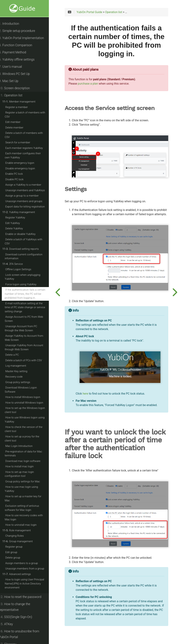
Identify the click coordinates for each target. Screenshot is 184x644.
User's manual (14, 67)
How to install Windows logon (27, 397)
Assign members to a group (26, 563)
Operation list (15, 95)
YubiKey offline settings (21, 59)
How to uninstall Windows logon (28, 403)
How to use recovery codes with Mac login (28, 517)
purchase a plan (94, 84)
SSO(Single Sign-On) (19, 617)
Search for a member (22, 142)
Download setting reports (25, 249)
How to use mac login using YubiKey (25, 489)
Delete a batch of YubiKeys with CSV (27, 241)
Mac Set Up (13, 81)
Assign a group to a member (26, 196)
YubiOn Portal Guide (96, 13)
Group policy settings (22, 382)
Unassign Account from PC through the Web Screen (30, 328)
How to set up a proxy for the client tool (29, 439)
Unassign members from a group (29, 569)
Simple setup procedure (21, 31)
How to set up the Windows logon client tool (29, 410)
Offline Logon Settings (22, 269)
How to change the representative (19, 607)
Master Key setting (20, 371)
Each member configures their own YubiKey (29, 155)
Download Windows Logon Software (25, 390)
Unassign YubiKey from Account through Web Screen (28, 347)
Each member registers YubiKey (28, 148)
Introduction (13, 24)
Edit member (17, 122)
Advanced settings (20, 574)
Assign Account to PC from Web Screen (28, 319)
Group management (21, 541)
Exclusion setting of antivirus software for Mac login (26, 508)
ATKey (10, 624)
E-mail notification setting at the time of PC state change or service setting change (29, 307)
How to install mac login (23, 466)
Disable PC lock (18, 179)
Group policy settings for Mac (27, 481)
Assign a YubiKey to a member (27, 185)
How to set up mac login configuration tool (23, 474)
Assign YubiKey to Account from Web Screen (28, 338)
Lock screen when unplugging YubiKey (26, 277)
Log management (20, 366)
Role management (20, 530)
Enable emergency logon (24, 163)
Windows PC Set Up (18, 74)
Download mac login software (27, 461)
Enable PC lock (18, 174)
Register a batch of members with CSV (29, 115)
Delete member (18, 128)
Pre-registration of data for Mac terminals (27, 454)
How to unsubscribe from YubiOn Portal (23, 634)
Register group (18, 547)
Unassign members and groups (28, 201)
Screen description (18, 88)
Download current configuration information (27, 257)
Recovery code (18, 377)
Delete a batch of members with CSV (28, 135)
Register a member (20, 107)
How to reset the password (24, 597)
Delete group (17, 558)
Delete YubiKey (18, 228)
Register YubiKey (19, 218)
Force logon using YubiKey (25, 284)
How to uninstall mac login (25, 525)
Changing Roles (18, 536)
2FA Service (17, 264)
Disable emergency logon (24, 168)
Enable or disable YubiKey (24, 234)
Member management (23, 102)
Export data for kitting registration (29, 207)
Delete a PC (16, 355)
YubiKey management (23, 212)
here (92, 390)
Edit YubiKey (16, 223)
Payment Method (16, 52)
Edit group (15, 552)
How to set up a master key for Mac (27, 498)
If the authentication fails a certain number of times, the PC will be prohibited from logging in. (29, 294)
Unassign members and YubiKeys (29, 190)
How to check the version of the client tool (27, 429)
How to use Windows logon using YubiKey (29, 420)
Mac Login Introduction (23, 446)
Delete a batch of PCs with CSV (27, 360)
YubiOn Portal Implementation (25, 38)
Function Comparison (19, 45)
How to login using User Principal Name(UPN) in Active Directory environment (28, 584)
